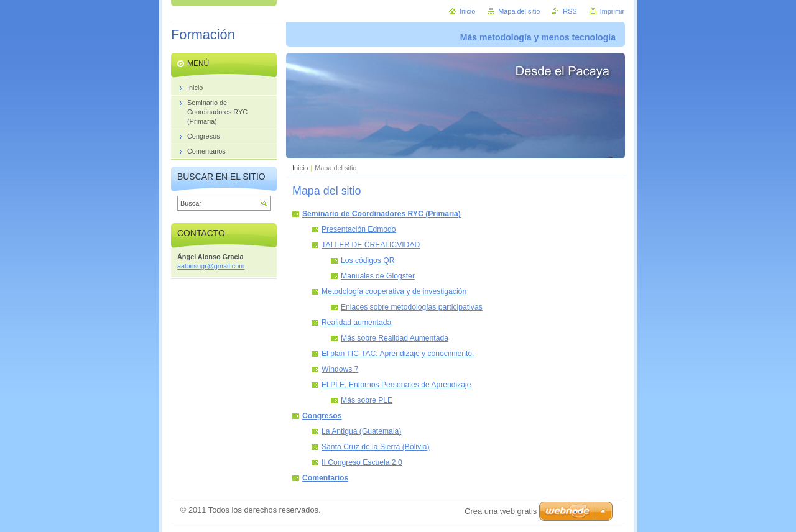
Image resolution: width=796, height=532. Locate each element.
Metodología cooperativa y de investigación (394, 291)
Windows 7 (340, 369)
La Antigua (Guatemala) (361, 431)
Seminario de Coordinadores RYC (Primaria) (382, 214)
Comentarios (325, 478)
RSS (570, 11)
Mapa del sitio (519, 11)
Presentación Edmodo (359, 229)
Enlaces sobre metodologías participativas (412, 307)
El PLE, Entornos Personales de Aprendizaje (396, 385)
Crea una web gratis (501, 511)
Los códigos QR (368, 260)
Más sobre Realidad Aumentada (395, 338)
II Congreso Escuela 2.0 (362, 462)
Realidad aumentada (356, 323)
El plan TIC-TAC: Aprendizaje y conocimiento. (398, 354)
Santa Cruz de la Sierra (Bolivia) (376, 447)
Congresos (322, 416)
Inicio (300, 168)
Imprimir (612, 11)
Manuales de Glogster (378, 276)
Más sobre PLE (367, 400)
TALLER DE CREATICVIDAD (371, 245)
